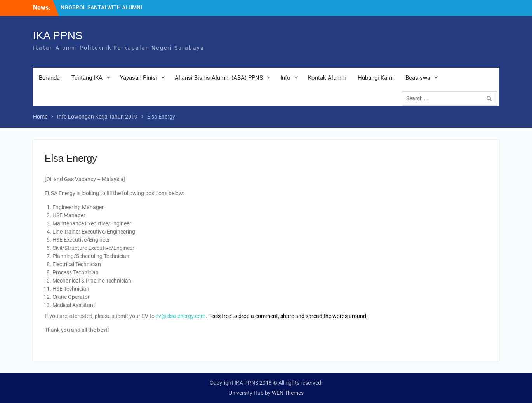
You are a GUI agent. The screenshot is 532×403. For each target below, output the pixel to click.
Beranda (49, 78)
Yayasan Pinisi (139, 78)
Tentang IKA (87, 78)
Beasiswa (418, 78)
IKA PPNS (58, 36)
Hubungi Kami (376, 78)
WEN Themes (288, 393)
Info (285, 78)
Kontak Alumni (327, 78)
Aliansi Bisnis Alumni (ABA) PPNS (219, 78)
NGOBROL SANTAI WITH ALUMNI (101, 7)
